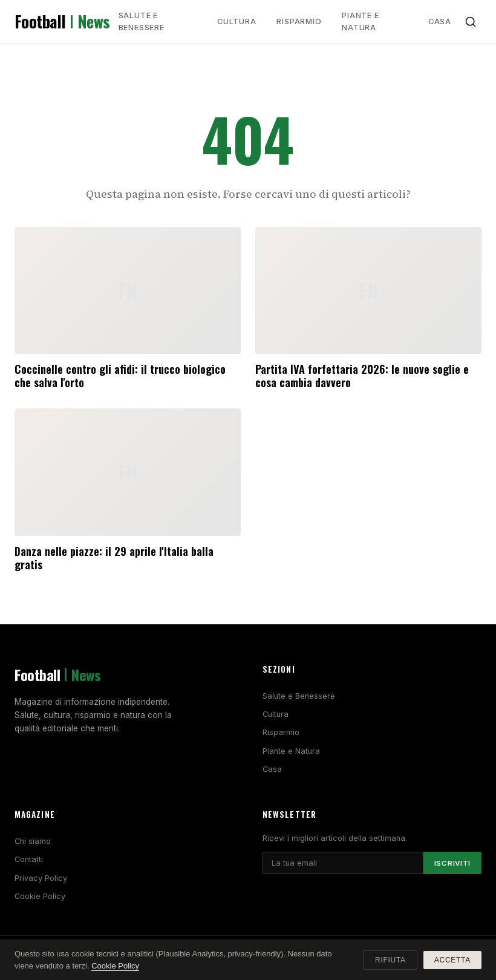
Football (62, 22)
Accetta (452, 960)
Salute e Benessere (142, 21)
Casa (440, 21)
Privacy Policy (41, 878)
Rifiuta (390, 960)
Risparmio (299, 21)
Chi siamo (33, 841)
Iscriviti (452, 863)
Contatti (29, 859)
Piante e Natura (360, 21)
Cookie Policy (40, 896)
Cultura (237, 21)
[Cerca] (471, 22)
